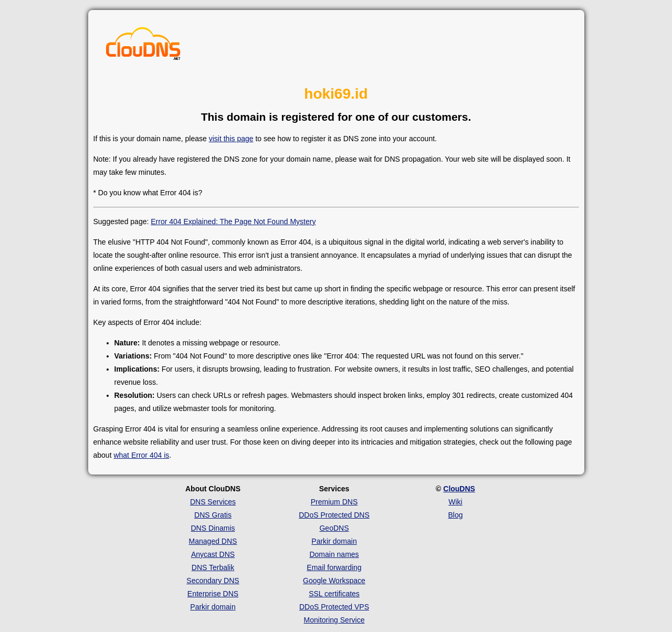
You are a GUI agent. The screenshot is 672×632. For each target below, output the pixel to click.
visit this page (231, 139)
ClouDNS (459, 489)
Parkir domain (213, 607)
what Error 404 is (141, 455)
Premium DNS (334, 502)
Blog (455, 515)
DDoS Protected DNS (334, 515)
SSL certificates (334, 594)
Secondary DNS (213, 581)
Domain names (334, 554)
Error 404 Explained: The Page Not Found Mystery (233, 222)
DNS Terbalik (213, 567)
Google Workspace (334, 581)
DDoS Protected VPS (334, 607)
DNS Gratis (213, 515)
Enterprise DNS (213, 594)
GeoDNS (334, 528)
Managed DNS (213, 541)
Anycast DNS (213, 554)
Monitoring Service (334, 620)
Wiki (455, 502)
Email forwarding (334, 567)
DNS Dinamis (213, 528)
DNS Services (213, 502)
